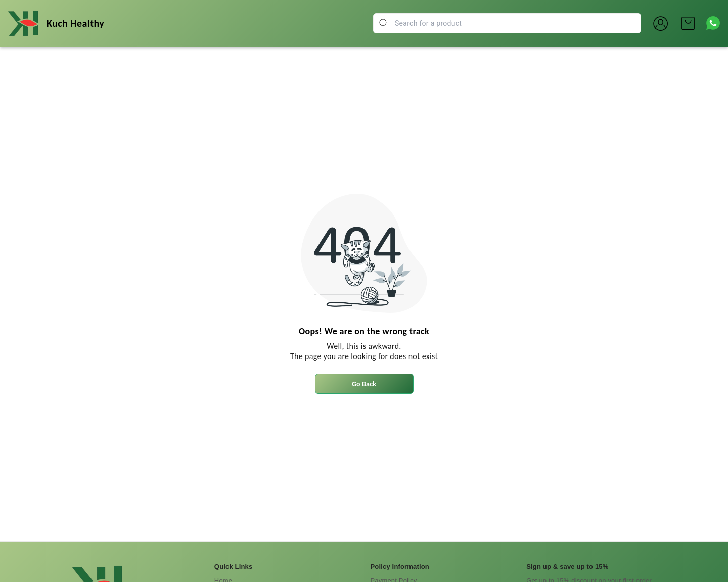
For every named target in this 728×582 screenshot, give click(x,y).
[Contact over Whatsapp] (713, 23)
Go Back (364, 384)
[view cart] (688, 23)
